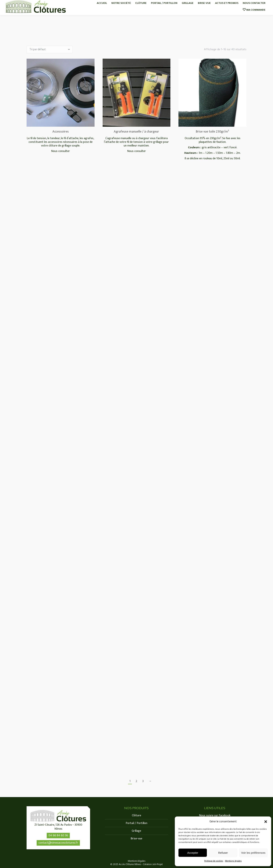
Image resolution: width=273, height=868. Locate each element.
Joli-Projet (157, 864)
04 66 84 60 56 (58, 835)
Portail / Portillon (136, 823)
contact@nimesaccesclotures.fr (58, 843)
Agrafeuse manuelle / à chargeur (136, 132)
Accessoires (61, 132)
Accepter (193, 853)
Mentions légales (233, 861)
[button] (266, 822)
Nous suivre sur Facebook (215, 816)
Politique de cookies (214, 861)
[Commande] (50, 49)
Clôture (136, 816)
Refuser (223, 853)
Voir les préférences (253, 853)
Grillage (136, 831)
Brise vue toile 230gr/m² (212, 132)
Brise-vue (136, 839)
